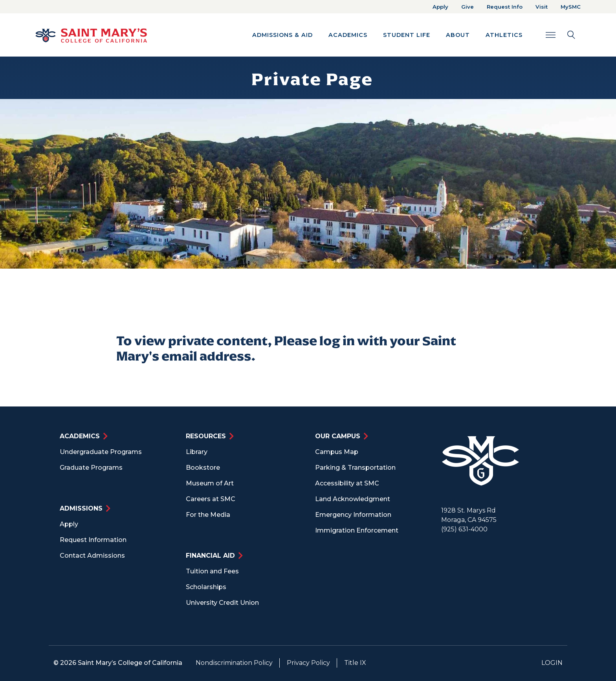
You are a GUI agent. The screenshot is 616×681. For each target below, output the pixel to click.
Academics (80, 436)
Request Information (93, 540)
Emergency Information (353, 515)
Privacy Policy (308, 663)
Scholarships (206, 587)
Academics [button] (348, 35)
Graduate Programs (91, 468)
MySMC (571, 7)
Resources (206, 436)
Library (197, 452)
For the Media (208, 515)
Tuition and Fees (212, 571)
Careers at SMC (211, 499)
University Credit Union (222, 603)
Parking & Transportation (355, 468)
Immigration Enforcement (357, 530)
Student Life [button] (407, 35)
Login (552, 663)
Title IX (355, 663)
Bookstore (203, 468)
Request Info (505, 7)
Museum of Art (210, 483)
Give (467, 7)
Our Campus (338, 436)
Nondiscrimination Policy (234, 663)
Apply (440, 7)
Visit (542, 7)
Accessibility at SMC (347, 483)
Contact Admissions (92, 556)
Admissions (81, 508)
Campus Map (337, 452)
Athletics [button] (504, 35)
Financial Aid (210, 556)
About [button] (458, 35)
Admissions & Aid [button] (282, 35)
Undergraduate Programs (101, 452)
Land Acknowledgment (353, 499)
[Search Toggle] (560, 35)
